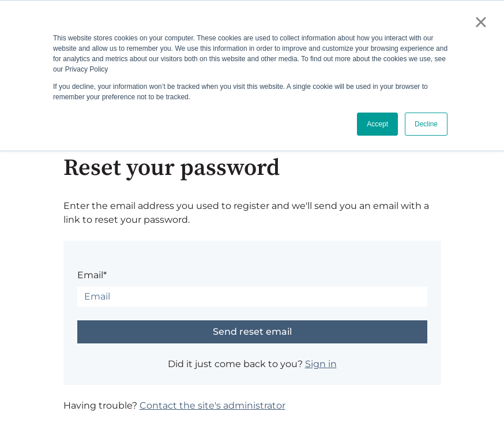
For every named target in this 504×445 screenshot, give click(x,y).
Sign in (321, 364)
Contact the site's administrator (212, 405)
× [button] (481, 22)
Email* (92, 275)
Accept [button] (377, 124)
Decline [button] (426, 124)
